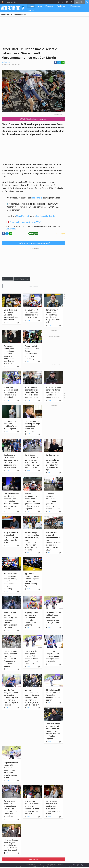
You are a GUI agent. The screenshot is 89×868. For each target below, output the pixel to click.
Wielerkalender (7, 14)
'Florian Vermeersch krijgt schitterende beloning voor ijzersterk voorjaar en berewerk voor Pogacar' (32, 501)
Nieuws (31, 6)
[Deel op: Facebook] (56, 62)
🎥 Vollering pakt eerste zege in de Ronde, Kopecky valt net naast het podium (53, 695)
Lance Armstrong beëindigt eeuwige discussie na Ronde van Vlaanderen (32, 426)
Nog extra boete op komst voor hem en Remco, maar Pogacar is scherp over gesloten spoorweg (11, 581)
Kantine (40, 6)
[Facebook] (70, 860)
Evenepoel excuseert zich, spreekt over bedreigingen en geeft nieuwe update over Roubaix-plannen (53, 501)
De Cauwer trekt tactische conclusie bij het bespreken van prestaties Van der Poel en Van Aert (53, 462)
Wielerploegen (75, 6)
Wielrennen (49, 6)
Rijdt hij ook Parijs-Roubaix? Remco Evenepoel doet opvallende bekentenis (53, 656)
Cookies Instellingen (43, 861)
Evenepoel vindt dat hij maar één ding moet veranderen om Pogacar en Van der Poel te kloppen (11, 659)
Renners (31, 10)
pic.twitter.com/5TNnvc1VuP (28, 222)
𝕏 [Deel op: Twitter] (59, 62)
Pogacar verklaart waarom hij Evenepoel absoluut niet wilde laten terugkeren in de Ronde (11, 770)
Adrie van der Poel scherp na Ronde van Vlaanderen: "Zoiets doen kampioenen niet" (53, 392)
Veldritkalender (20, 14)
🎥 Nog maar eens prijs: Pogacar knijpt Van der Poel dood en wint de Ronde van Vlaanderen (11, 809)
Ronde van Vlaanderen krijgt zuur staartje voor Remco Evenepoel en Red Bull (11, 392)
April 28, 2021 (11, 229)
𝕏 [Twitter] (74, 860)
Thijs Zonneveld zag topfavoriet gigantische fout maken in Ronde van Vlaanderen (32, 392)
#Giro (12, 222)
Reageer (18, 65)
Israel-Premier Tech (22, 279)
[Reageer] (18, 367)
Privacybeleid (51, 859)
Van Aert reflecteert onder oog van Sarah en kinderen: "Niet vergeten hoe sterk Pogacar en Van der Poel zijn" (32, 697)
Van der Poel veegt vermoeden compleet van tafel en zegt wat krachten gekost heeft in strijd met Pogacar (11, 697)
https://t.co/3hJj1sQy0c (45, 216)
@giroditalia (37, 198)
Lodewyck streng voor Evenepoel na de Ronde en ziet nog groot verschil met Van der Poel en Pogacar (53, 731)
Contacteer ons (31, 859)
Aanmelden (80, 2)
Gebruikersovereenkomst (25, 861)
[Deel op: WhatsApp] (63, 62)
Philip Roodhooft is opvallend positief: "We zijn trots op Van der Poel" (11, 537)
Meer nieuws (33, 286)
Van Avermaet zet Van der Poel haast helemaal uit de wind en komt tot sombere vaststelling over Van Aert (11, 501)
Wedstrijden (62, 6)
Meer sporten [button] (12, 2)
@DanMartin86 (23, 216)
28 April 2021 (7, 65)
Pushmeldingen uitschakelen (63, 861)
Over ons (41, 859)
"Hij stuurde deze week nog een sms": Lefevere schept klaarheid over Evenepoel (11, 845)
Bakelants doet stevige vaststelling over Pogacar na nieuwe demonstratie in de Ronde (11, 620)
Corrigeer (60, 234)
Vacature (60, 859)
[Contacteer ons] (78, 860)
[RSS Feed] (82, 860)
